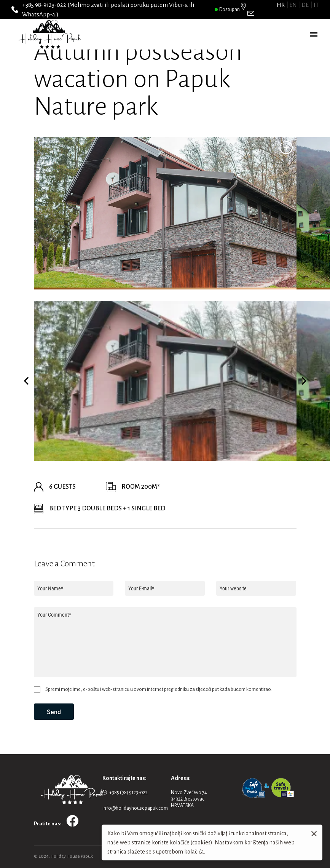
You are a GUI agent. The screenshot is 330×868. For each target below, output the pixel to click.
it (316, 5)
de (305, 5)
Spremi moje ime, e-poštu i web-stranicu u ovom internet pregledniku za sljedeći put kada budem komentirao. (159, 689)
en (293, 5)
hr (281, 5)
